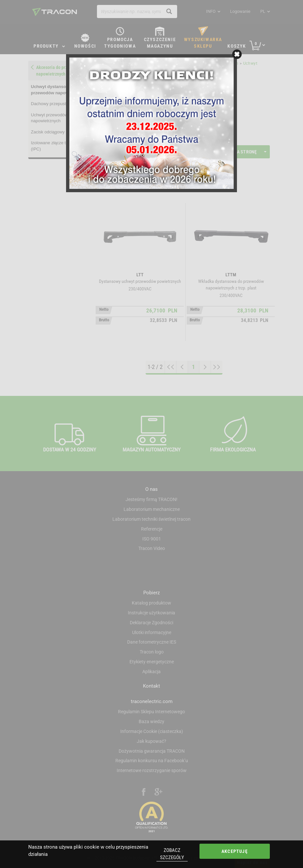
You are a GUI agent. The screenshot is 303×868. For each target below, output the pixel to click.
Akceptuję (235, 851)
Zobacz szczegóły (172, 854)
